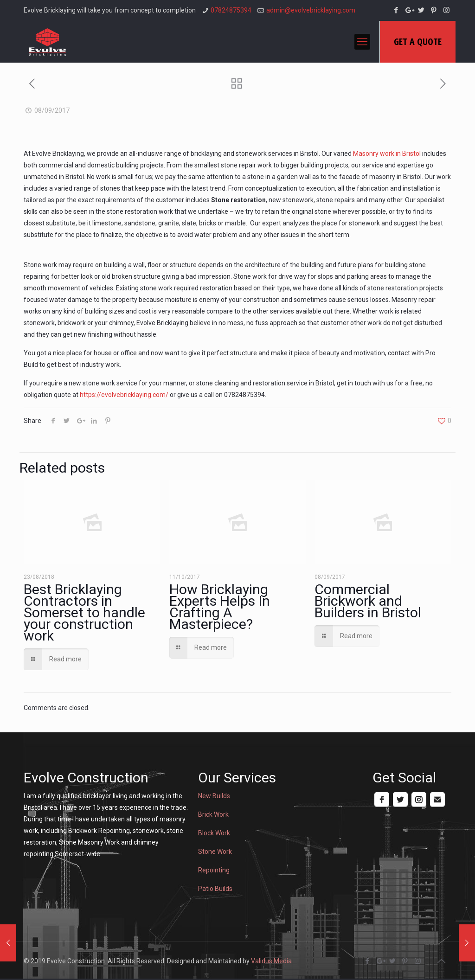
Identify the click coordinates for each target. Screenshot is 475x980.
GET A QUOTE (418, 42)
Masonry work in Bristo (386, 154)
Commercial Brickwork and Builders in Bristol (368, 601)
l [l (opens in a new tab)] (420, 154)
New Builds (214, 796)
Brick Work (213, 814)
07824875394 (231, 10)
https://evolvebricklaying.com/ (124, 395)
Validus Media (271, 961)
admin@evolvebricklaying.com (311, 10)
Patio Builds (215, 889)
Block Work (214, 833)
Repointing (214, 870)
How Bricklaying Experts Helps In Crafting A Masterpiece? (220, 607)
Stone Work (215, 852)
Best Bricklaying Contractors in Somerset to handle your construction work (84, 612)
